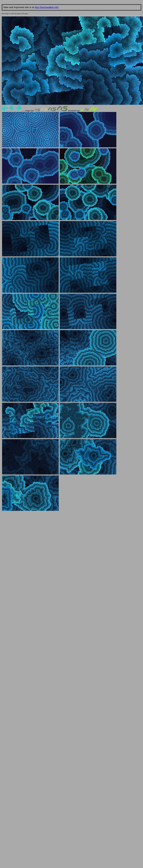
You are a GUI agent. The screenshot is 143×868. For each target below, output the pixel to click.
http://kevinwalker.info (47, 7)
